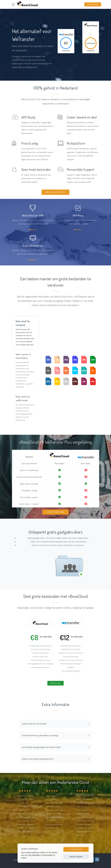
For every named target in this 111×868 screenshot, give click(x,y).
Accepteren (76, 849)
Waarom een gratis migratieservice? (38, 759)
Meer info (33, 230)
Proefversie (93, 4)
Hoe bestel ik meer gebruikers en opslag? (40, 735)
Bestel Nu (55, 683)
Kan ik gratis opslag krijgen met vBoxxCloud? (41, 747)
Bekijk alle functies (55, 192)
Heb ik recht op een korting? (34, 724)
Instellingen (76, 857)
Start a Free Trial (55, 512)
